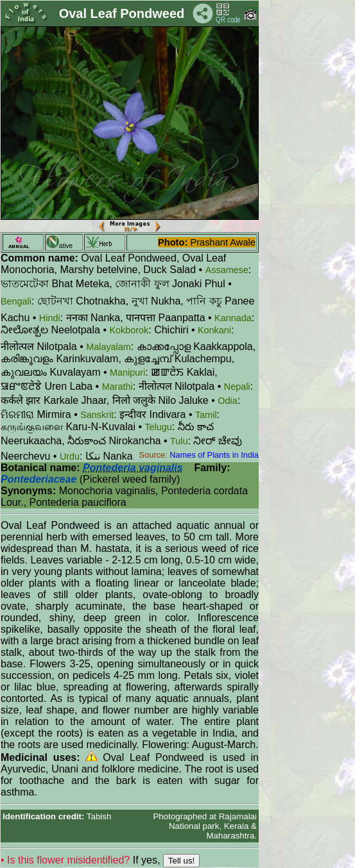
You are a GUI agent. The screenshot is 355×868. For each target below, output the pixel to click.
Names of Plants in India (214, 455)
